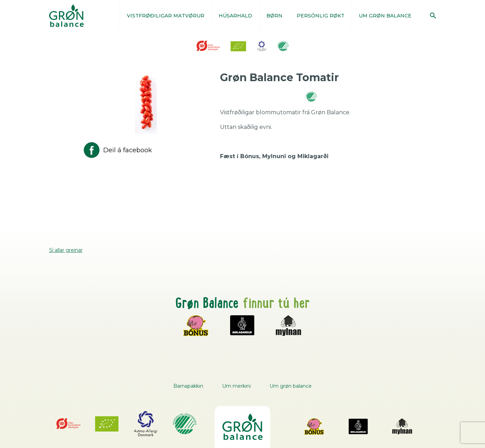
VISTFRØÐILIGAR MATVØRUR (166, 16)
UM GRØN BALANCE (385, 16)
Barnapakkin (188, 386)
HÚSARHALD (235, 16)
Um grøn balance (291, 386)
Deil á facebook (117, 150)
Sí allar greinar (66, 250)
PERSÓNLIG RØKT (321, 16)
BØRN (274, 16)
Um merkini (236, 386)
